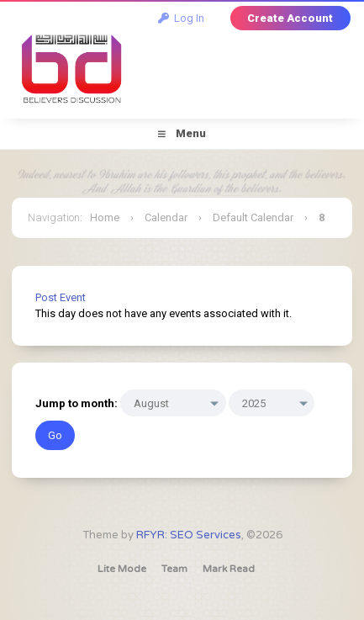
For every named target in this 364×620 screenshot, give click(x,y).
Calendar (166, 217)
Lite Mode (122, 569)
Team (174, 569)
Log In (181, 18)
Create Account (290, 18)
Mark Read (229, 569)
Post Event (61, 297)
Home (105, 217)
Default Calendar (253, 217)
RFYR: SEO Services (189, 535)
